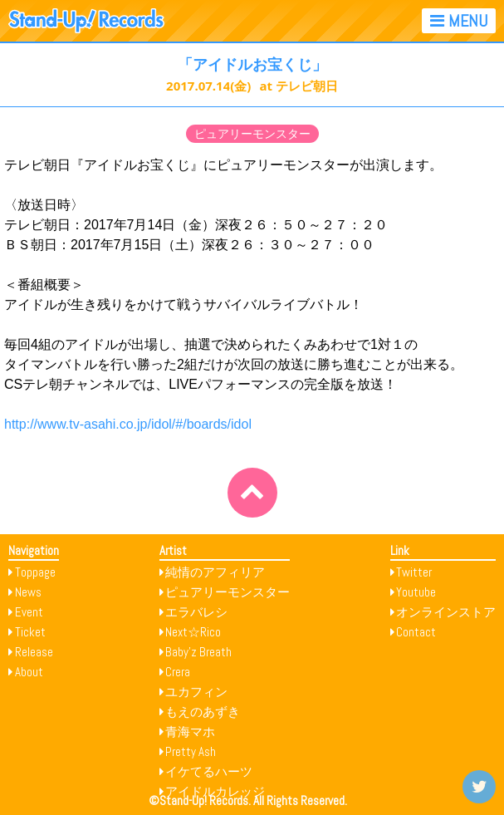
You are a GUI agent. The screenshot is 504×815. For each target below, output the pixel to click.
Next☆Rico (193, 632)
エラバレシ (196, 612)
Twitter (414, 572)
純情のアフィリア (215, 572)
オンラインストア (446, 612)
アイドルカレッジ (215, 791)
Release (34, 652)
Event (29, 612)
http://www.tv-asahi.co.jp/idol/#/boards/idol (128, 424)
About (29, 672)
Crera (178, 672)
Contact (416, 632)
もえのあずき (203, 712)
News (28, 592)
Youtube (416, 592)
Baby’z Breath (198, 652)
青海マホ (190, 732)
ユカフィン (196, 692)
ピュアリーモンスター (252, 134)
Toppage (35, 572)
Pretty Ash (191, 751)
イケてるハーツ (209, 771)
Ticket (30, 632)
